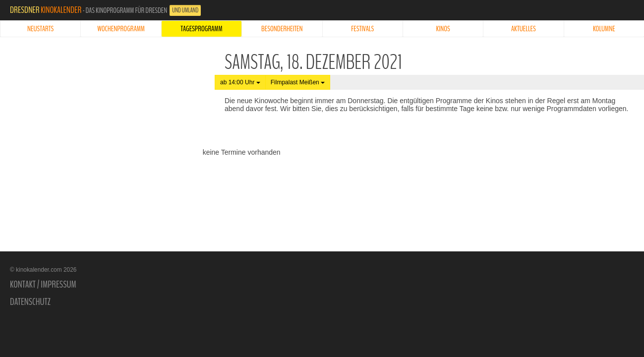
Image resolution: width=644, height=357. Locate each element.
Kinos (443, 29)
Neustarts (40, 29)
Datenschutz (30, 302)
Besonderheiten (282, 29)
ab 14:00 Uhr (240, 82)
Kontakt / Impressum (43, 285)
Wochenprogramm (121, 29)
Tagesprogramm (201, 29)
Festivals (362, 29)
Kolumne (604, 29)
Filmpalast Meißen (298, 82)
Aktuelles (524, 29)
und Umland (185, 10)
